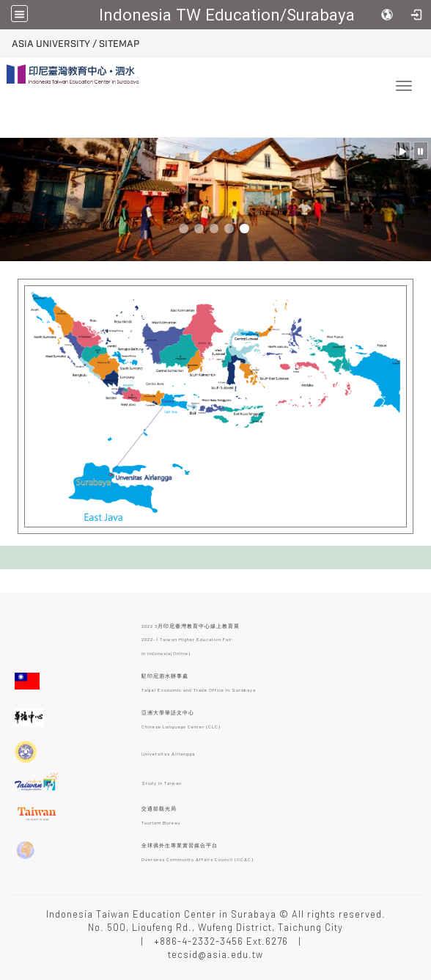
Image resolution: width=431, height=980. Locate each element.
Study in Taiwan (162, 783)
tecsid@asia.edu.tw (215, 954)
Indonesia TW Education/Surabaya (227, 15)
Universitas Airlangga (168, 753)
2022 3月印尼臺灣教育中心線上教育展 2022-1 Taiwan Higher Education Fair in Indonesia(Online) (191, 639)
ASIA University (51, 44)
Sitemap (119, 44)
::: (6, 42)
